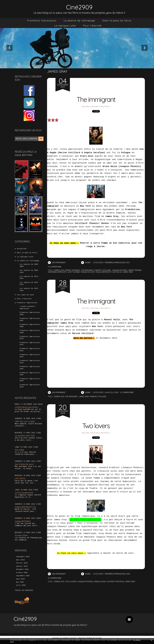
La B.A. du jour (113, 392)
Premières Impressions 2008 (30, 328)
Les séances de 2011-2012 (29, 278)
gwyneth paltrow (117, 582)
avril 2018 (21, 589)
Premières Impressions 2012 (30, 352)
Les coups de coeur (26, 296)
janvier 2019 (22, 570)
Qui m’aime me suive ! (25, 468)
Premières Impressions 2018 (30, 383)
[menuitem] (42, 21)
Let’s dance (20, 482)
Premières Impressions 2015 (30, 371)
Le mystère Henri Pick (25, 439)
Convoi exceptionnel (24, 496)
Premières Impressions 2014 (30, 365)
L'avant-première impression (27, 309)
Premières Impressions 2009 (30, 334)
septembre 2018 (23, 580)
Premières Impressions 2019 (30, 389)
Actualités (22, 249)
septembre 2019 (23, 560)
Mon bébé (20, 453)
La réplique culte (65, 26)
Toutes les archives (24, 594)
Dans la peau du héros (117, 21)
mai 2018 (20, 586)
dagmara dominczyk (65, 272)
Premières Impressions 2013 (30, 358)
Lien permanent (57, 263)
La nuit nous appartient (85, 520)
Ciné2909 (79, 7)
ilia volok (127, 272)
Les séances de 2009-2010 (29, 272)
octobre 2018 (22, 576)
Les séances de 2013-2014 (29, 284)
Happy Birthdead (23, 525)
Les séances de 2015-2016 (29, 291)
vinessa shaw (101, 582)
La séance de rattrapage (79, 21)
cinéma (57, 270)
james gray (138, 272)
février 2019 (22, 567)
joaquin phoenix (122, 270)
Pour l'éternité (92, 26)
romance (77, 270)
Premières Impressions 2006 (30, 315)
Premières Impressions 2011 (30, 346)
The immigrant (96, 99)
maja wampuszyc (113, 272)
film (63, 270)
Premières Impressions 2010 (30, 340)
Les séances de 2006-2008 (29, 266)
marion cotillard (105, 270)
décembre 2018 (22, 573)
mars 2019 (20, 564)
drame (69, 270)
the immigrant (89, 270)
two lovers (71, 582)
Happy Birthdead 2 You (26, 510)
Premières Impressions (42, 21)
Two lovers (96, 425)
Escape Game (21, 539)
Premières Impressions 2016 (30, 377)
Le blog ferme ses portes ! (27, 411)
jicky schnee (82, 272)
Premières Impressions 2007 (30, 321)
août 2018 (20, 583)
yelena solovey (96, 272)
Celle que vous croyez (25, 425)
